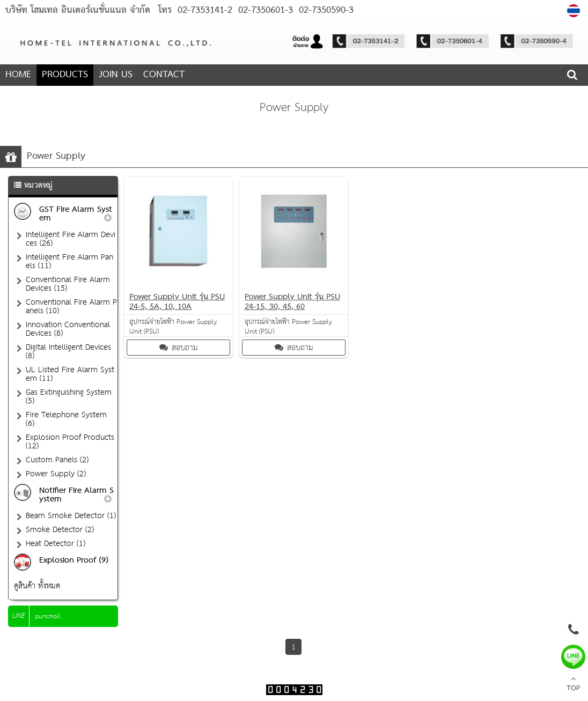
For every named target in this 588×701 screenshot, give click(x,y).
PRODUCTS (65, 75)
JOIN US (116, 75)
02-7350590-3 (325, 10)
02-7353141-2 (205, 10)
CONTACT (164, 75)
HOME (18, 75)
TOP (573, 685)
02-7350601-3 (264, 10)
